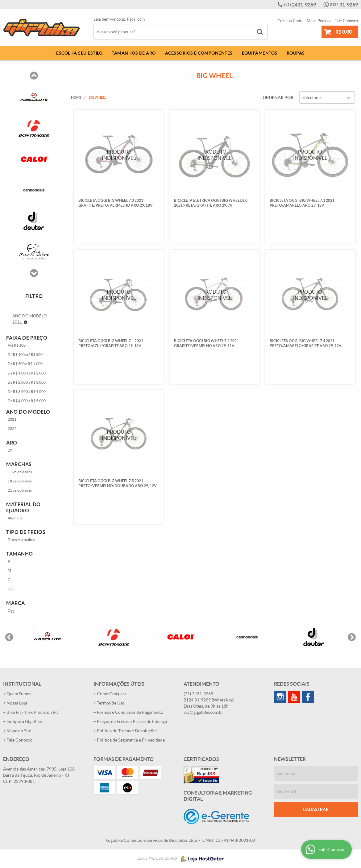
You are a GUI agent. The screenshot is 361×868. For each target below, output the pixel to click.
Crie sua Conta (290, 21)
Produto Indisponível (119, 155)
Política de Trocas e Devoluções (127, 731)
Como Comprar (112, 694)
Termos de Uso (111, 703)
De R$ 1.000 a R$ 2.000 (27, 373)
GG (10, 589)
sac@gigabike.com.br (203, 712)
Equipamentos (260, 53)
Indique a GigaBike (24, 721)
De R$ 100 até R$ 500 (25, 355)
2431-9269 (300, 5)
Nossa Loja (17, 703)
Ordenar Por (278, 97)
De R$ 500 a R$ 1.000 (25, 364)
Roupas (296, 53)
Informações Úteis (119, 684)
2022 (12, 429)
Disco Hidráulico (21, 540)
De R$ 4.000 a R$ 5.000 (27, 401)
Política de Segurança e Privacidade (131, 740)
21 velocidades (20, 490)
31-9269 (344, 5)
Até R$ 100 (17, 345)
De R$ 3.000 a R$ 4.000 (27, 392)
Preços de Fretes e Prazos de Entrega (132, 721)
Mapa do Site (19, 731)
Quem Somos (19, 694)
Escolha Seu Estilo (79, 53)
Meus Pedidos (319, 21)
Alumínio (15, 518)
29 (10, 450)
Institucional (22, 684)
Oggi (12, 611)
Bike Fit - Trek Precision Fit (32, 712)
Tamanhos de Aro (134, 53)
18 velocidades (20, 481)
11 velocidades (20, 472)
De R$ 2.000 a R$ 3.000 (27, 382)
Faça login (136, 19)
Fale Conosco (346, 21)
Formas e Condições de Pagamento (130, 712)
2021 (12, 419)
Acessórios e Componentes (199, 53)
